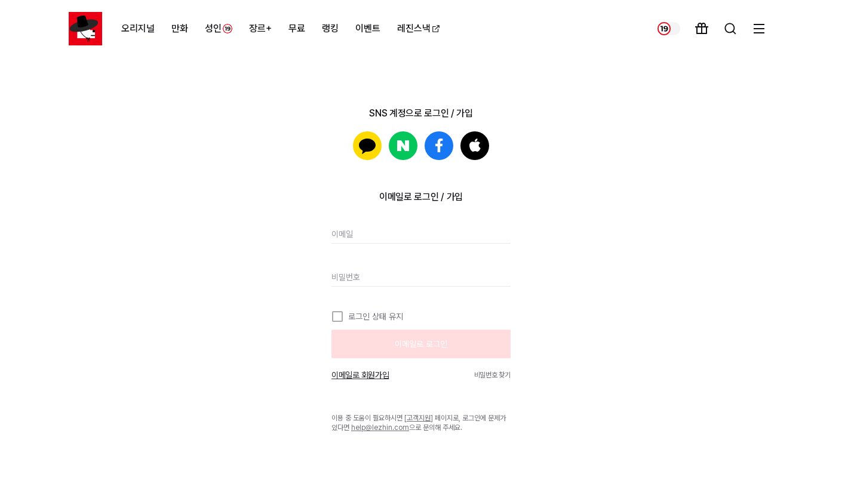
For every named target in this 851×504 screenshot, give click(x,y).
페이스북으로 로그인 (439, 146)
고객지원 (419, 418)
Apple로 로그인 (475, 146)
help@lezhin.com (380, 428)
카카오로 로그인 (367, 146)
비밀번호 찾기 (492, 375)
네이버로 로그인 (403, 146)
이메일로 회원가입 (360, 375)
